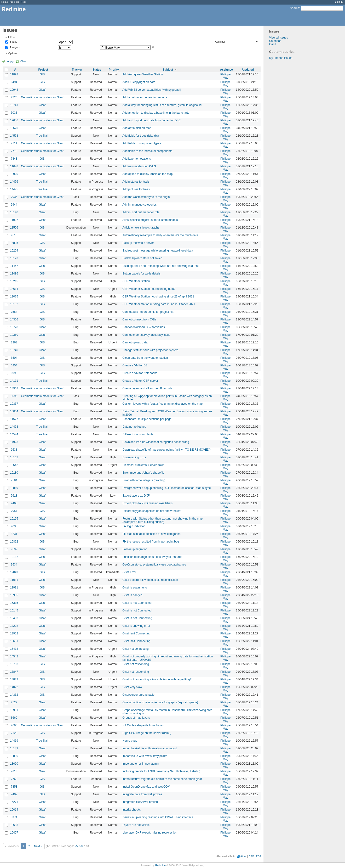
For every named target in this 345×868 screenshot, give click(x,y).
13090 (14, 764)
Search (294, 8)
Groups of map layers (136, 718)
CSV (251, 856)
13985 (14, 595)
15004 (14, 411)
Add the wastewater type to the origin (146, 197)
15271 (14, 802)
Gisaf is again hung (135, 588)
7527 (14, 702)
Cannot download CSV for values (144, 327)
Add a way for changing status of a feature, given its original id (162, 105)
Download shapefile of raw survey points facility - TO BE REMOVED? (167, 450)
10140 (14, 212)
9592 (14, 549)
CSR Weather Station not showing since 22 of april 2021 (158, 297)
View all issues (278, 38)
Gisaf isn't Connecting (136, 633)
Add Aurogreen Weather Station (143, 74)
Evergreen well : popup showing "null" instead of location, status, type (167, 488)
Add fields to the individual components (147, 151)
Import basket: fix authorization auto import (150, 748)
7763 (14, 779)
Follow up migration (135, 549)
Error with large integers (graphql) (144, 480)
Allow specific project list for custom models (150, 220)
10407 (14, 833)
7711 (14, 143)
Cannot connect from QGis (139, 319)
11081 (14, 580)
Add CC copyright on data (139, 82)
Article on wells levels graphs (141, 228)
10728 (14, 327)
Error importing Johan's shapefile (143, 473)
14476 (14, 182)
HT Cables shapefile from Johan (143, 725)
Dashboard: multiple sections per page (147, 419)
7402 (14, 794)
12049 (14, 572)
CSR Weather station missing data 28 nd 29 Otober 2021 (159, 304)
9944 (14, 205)
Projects (14, 2)
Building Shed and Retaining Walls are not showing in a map (161, 266)
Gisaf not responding (136, 664)
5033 (14, 113)
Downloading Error (134, 457)
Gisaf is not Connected (137, 603)
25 (76, 846)
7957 (14, 511)
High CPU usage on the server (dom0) (147, 733)
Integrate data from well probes (142, 794)
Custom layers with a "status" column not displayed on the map (163, 404)
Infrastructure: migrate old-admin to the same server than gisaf (162, 779)
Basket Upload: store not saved (142, 258)
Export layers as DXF (136, 496)
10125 (14, 519)
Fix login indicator (134, 526)
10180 (14, 473)
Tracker (77, 70)
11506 (14, 228)
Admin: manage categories (140, 205)
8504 (14, 358)
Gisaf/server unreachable (138, 695)
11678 (14, 166)
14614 (14, 289)
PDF (259, 856)
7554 (14, 312)
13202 (14, 626)
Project (43, 70)
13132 (14, 304)
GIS (42, 74)
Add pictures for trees (136, 189)
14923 (14, 442)
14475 (14, 189)
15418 (14, 649)
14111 (14, 381)
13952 (14, 633)
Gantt (273, 44)
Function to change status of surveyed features (152, 557)
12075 (14, 297)
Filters (12, 37)
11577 (14, 419)
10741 (14, 105)
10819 (14, 488)
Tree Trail (42, 136)
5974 (14, 817)
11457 (14, 266)
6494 (14, 82)
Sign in (339, 2)
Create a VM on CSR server (140, 381)
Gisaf (42, 90)
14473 (14, 427)
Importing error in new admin (141, 764)
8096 (14, 396)
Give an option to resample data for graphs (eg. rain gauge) (160, 702)
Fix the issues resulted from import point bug (151, 542)
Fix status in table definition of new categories (151, 534)
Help (23, 2)
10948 (14, 90)
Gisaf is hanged (132, 595)
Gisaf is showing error (136, 626)
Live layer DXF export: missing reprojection (150, 833)
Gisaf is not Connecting (137, 618)
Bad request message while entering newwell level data (158, 251)
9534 (14, 565)
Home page (130, 741)
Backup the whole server (138, 243)
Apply (10, 61)
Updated (248, 70)
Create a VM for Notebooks (140, 373)
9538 (14, 450)
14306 (14, 319)
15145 (14, 610)
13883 (14, 679)
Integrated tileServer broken (140, 802)
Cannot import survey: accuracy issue (146, 335)
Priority (114, 70)
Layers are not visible (136, 825)
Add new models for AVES (139, 166)
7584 (14, 480)
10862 (14, 542)
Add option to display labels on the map (147, 174)
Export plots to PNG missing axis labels (147, 503)
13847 (14, 672)
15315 (14, 603)
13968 (14, 388)
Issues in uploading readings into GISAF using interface (158, 817)
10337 (14, 404)
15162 (14, 457)
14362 (14, 695)
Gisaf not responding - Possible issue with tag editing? (157, 679)
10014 (14, 810)
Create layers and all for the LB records (147, 388)
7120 (14, 733)
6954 (14, 365)
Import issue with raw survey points (145, 756)
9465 (14, 503)
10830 (14, 756)
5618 (14, 496)
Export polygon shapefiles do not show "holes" (152, 511)
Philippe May (226, 76)
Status (13, 42)
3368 (14, 342)
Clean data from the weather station (145, 358)
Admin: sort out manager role (141, 212)
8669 (14, 718)
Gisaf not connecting (135, 649)
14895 (14, 243)
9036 (14, 526)
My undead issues (281, 58)
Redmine (160, 865)
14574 (14, 434)
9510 (14, 235)
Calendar (275, 41)
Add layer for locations (137, 159)
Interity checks (132, 810)
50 (81, 846)
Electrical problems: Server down (143, 465)
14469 (14, 741)
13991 (14, 588)
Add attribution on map (137, 128)
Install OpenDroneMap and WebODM (146, 787)
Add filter (220, 42)
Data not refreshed (134, 427)
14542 (14, 656)
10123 (14, 258)
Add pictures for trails (136, 182)
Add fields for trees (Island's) (141, 136)
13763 (14, 664)
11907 (14, 220)
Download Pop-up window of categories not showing (156, 442)
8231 (14, 534)
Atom (243, 856)
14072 (14, 687)
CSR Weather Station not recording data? (149, 289)
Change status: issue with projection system (150, 350)
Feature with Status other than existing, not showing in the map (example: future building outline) (163, 520)
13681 (14, 641)
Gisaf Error (129, 572)
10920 (14, 174)
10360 (14, 335)
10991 (14, 710)
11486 (14, 274)
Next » (38, 846)
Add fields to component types (142, 143)
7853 (14, 787)
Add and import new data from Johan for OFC (152, 120)
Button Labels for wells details (141, 274)
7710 (14, 151)
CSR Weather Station (136, 281)
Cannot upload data (135, 342)
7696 (14, 725)
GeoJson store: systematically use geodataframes (154, 565)
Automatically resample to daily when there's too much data (160, 235)
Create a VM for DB (135, 365)
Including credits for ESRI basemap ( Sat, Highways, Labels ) (161, 771)
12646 (14, 120)
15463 (14, 618)
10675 (14, 128)
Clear (23, 61)
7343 (14, 159)
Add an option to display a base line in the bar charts (156, 113)
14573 (14, 136)
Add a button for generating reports (145, 97)
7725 (14, 97)
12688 (14, 825)
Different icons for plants (138, 434)
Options (13, 53)
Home (5, 2)
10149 (14, 748)
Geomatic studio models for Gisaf (42, 97)
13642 (14, 465)
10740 (14, 350)
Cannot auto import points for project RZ (148, 312)
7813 (14, 771)
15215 (14, 281)
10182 (14, 557)
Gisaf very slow (132, 687)
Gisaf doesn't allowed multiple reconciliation (150, 580)
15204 (14, 251)
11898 (14, 74)
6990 (14, 373)
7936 (14, 197)
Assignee (15, 47)
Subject (168, 70)
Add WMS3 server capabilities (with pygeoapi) (152, 90)
